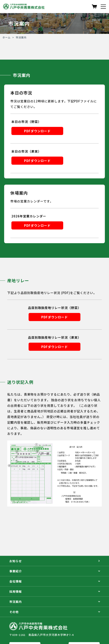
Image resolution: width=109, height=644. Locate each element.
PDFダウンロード (37, 131)
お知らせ (54, 561)
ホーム (7, 37)
